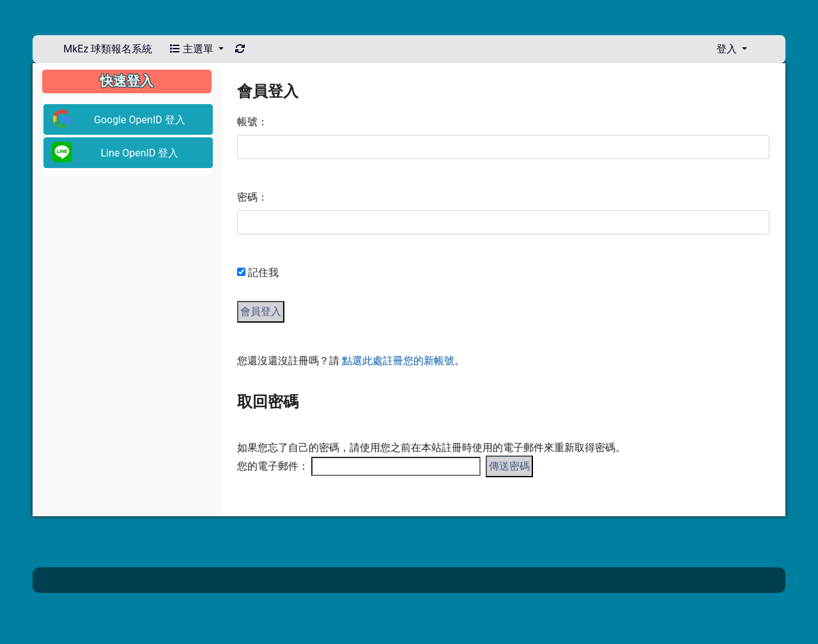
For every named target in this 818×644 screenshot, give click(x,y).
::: (233, 74)
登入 (732, 49)
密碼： (252, 197)
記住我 (263, 272)
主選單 (197, 49)
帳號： (252, 122)
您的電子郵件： (273, 466)
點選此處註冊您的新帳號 (398, 361)
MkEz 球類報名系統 (108, 49)
